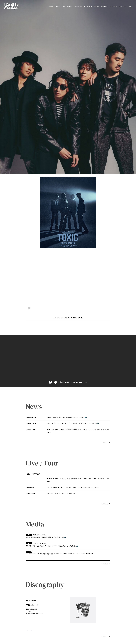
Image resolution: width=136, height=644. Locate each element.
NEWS (57, 6)
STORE (97, 6)
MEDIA (70, 6)
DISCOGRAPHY (80, 6)
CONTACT (123, 6)
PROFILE (104, 6)
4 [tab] (30, 459)
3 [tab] (29, 459)
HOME (51, 6)
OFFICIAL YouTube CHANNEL (68, 145)
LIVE (63, 6)
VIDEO (90, 6)
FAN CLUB (113, 6)
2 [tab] (27, 459)
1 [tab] (26, 459)
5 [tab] (32, 459)
